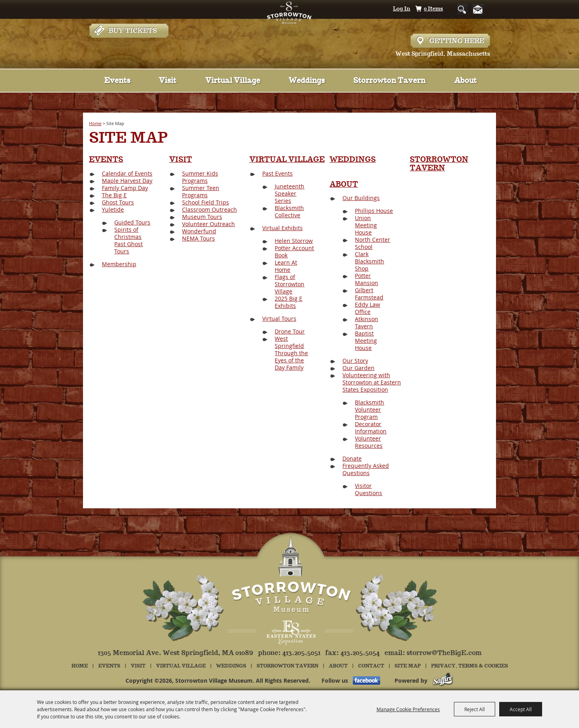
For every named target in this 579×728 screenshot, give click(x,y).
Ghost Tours (118, 202)
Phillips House (374, 211)
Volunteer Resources (369, 442)
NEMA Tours (198, 238)
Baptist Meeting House (366, 341)
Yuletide (113, 209)
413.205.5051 (301, 653)
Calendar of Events (127, 173)
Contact (371, 666)
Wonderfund (199, 231)
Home (95, 123)
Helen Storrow (294, 241)
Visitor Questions (368, 489)
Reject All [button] (475, 709)
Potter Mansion (366, 279)
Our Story (355, 361)
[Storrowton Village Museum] (290, 30)
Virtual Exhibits (282, 228)
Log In (402, 9)
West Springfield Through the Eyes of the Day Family (291, 353)
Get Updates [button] (479, 9)
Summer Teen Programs (201, 191)
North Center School (373, 243)
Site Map (408, 666)
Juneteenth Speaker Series (289, 193)
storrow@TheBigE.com (444, 653)
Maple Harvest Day (127, 181)
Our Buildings (361, 198)
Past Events (277, 173)
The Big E (114, 195)
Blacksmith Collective (289, 211)
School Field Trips (205, 202)
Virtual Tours (279, 318)
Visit (168, 81)
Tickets (129, 41)
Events (117, 81)
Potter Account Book (294, 252)
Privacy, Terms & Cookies (470, 666)
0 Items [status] (433, 9)
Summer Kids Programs (200, 177)
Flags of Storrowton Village (289, 284)
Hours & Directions (450, 41)
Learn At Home (286, 266)
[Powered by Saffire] (443, 680)
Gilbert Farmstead (369, 294)
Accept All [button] (521, 709)
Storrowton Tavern (389, 81)
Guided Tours (132, 222)
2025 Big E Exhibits (288, 302)
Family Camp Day (125, 188)
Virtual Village (233, 81)
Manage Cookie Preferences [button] (408, 709)
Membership (119, 264)
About (466, 81)
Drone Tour (290, 331)
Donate (352, 458)
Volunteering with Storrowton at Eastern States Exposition (372, 382)
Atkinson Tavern (366, 323)
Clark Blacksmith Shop (369, 261)
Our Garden (358, 368)
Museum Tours (202, 217)
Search (456, 9)
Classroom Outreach (210, 209)
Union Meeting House (366, 225)
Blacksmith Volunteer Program (369, 409)
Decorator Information (371, 428)
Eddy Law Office (367, 308)
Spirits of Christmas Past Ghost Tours (129, 240)
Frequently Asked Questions (366, 469)
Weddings (307, 81)
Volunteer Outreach (209, 224)
